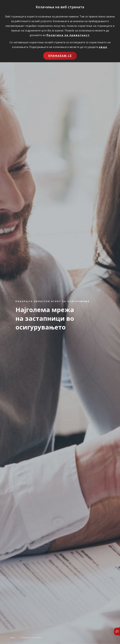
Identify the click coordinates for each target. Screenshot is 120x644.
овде (103, 47)
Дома (13, 637)
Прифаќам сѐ (60, 56)
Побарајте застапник (31, 637)
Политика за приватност (68, 35)
